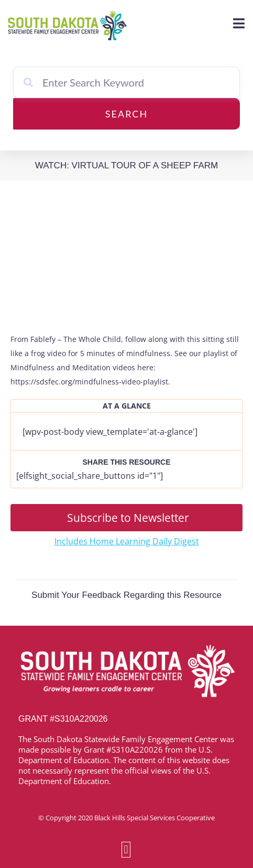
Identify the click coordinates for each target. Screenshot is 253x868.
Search (126, 114)
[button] (126, 849)
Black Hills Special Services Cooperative (155, 818)
